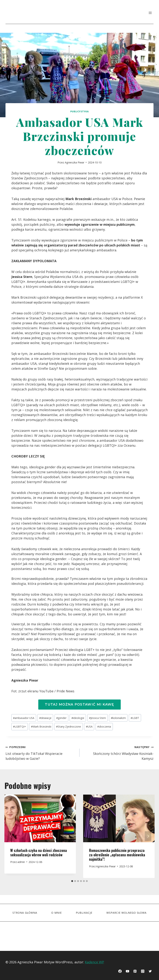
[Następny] (148, 836)
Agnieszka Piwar (75, 162)
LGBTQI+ (20, 727)
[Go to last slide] (11, 836)
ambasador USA (24, 718)
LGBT (135, 718)
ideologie (78, 718)
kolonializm (118, 718)
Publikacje (84, 913)
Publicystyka (80, 111)
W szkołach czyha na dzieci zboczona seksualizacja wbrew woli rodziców (39, 852)
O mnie (57, 913)
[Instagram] (143, 971)
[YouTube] (127, 971)
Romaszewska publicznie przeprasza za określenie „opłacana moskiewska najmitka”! (117, 855)
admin (21, 862)
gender (61, 718)
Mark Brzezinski (41, 727)
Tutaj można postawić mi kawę (79, 704)
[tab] (72, 881)
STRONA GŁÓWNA (25, 913)
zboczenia (104, 727)
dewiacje (45, 718)
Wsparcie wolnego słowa (126, 913)
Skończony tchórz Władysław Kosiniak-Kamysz (118, 753)
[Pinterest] (135, 971)
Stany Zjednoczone (69, 727)
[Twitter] (150, 971)
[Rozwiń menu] (150, 13)
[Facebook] (120, 971)
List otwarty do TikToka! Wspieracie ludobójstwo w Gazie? (41, 753)
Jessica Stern (97, 718)
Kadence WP (94, 962)
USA (89, 727)
